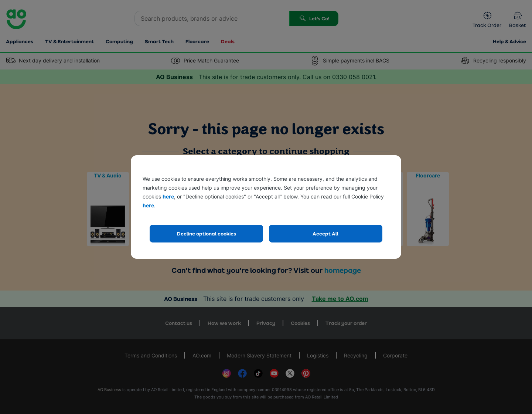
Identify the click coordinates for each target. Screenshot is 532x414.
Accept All (325, 233)
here (168, 196)
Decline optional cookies (207, 233)
